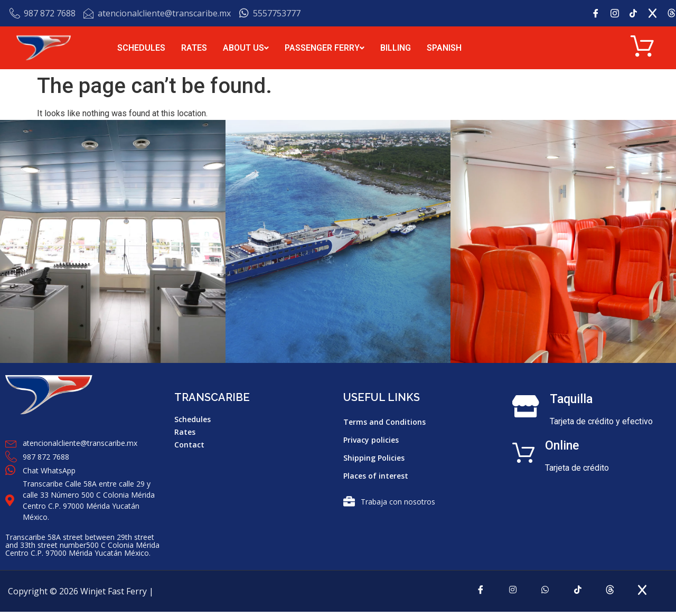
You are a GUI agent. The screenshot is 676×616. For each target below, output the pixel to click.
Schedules (193, 420)
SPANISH (444, 48)
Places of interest (376, 477)
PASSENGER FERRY (325, 48)
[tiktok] (579, 594)
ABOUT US (246, 48)
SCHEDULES (141, 48)
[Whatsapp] (544, 594)
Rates (185, 433)
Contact (189, 446)
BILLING (396, 48)
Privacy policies (371, 441)
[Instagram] (618, 13)
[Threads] (614, 594)
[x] (656, 13)
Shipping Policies (374, 459)
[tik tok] (637, 13)
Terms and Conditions (384, 423)
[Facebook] (599, 13)
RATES (194, 48)
